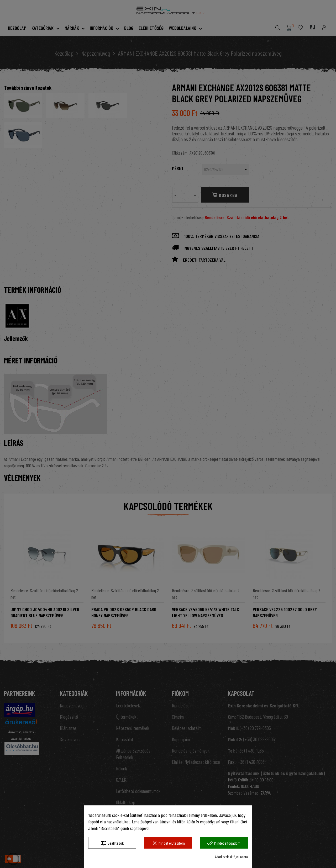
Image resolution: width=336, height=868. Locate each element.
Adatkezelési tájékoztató (231, 857)
